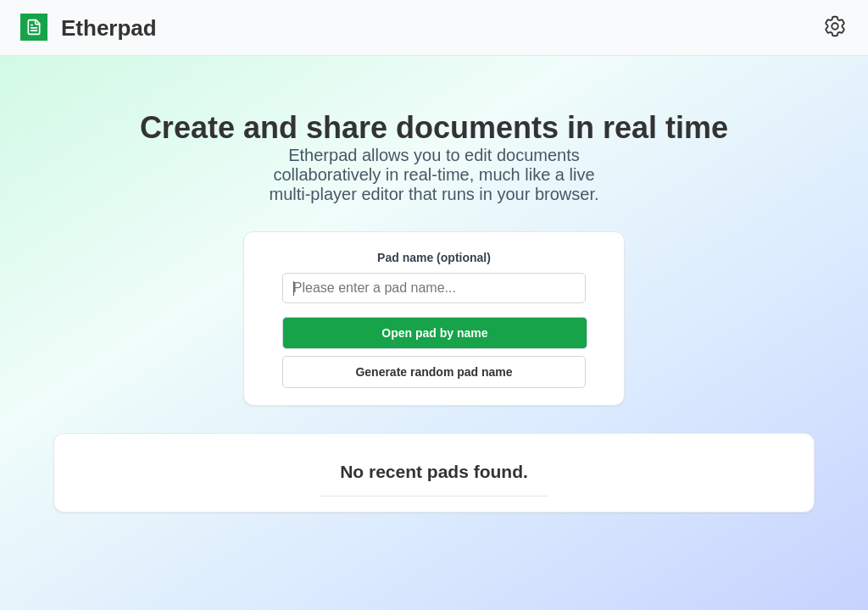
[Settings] (835, 28)
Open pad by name (434, 333)
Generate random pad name (434, 372)
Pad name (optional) (434, 258)
